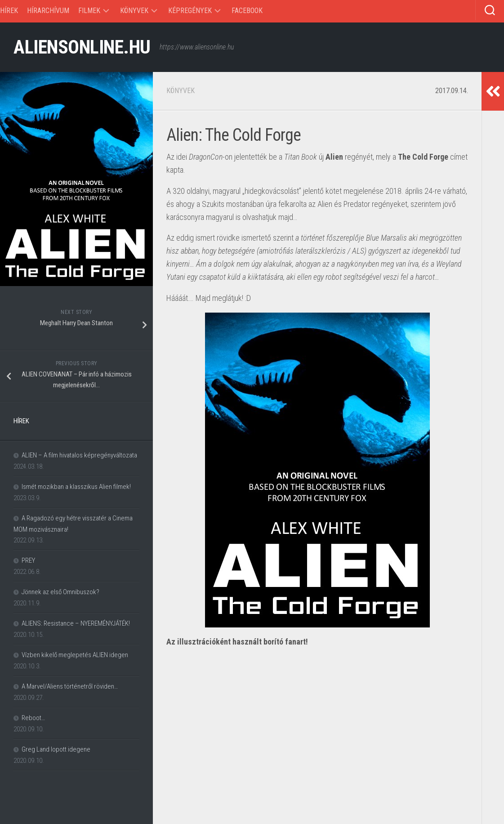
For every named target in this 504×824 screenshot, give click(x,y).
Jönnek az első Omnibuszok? (60, 592)
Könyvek (134, 11)
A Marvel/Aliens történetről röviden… (70, 686)
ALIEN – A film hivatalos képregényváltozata (79, 455)
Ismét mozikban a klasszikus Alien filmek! (76, 487)
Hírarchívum (48, 11)
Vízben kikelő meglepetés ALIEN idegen (75, 655)
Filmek (89, 11)
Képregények (190, 11)
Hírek (9, 11)
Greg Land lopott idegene (56, 749)
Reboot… (33, 718)
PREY (28, 560)
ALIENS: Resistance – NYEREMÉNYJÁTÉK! (76, 623)
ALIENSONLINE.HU (82, 47)
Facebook (247, 11)
